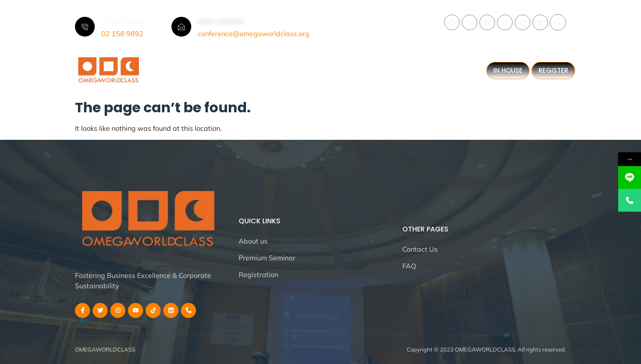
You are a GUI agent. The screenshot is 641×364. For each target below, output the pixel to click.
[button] (558, 22)
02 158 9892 (122, 34)
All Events (265, 67)
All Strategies (326, 67)
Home (165, 67)
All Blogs (178, 74)
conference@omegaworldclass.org (254, 34)
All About (212, 67)
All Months (394, 67)
